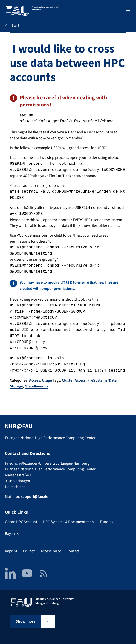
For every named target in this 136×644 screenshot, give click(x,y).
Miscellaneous (36, 386)
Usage (47, 380)
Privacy (29, 551)
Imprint (11, 551)
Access (35, 380)
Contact (73, 551)
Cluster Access (74, 380)
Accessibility (51, 551)
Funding (107, 522)
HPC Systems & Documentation (68, 522)
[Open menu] (128, 12)
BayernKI (12, 534)
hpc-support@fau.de (31, 497)
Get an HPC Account (21, 522)
